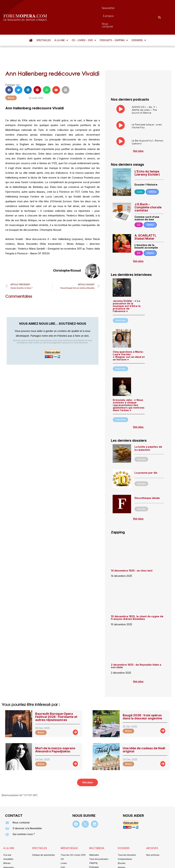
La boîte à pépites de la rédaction (148, 430)
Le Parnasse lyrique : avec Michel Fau (147, 107)
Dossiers (139, 22)
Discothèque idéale (147, 480)
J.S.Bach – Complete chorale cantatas (148, 189)
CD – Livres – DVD (84, 22)
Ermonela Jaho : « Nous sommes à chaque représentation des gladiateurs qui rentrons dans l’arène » (129, 387)
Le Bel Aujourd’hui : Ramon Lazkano (148, 123)
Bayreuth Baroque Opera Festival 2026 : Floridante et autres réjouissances (56, 698)
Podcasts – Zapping (114, 22)
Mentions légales (67, 860)
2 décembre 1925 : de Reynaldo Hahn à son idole (136, 647)
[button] (61, 22)
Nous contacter (118, 8)
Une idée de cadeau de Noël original (144, 731)
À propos (98, 8)
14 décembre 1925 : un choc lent (132, 552)
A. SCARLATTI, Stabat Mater (145, 219)
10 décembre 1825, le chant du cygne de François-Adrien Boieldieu (137, 599)
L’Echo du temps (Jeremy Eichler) (147, 154)
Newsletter (81, 8)
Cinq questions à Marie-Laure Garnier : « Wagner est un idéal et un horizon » (129, 337)
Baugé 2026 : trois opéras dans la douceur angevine (142, 698)
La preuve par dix (146, 454)
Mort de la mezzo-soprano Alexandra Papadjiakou (55, 731)
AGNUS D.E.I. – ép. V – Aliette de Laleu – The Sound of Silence (144, 91)
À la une (61, 22)
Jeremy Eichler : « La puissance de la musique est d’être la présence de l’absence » (127, 288)
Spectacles (44, 22)
